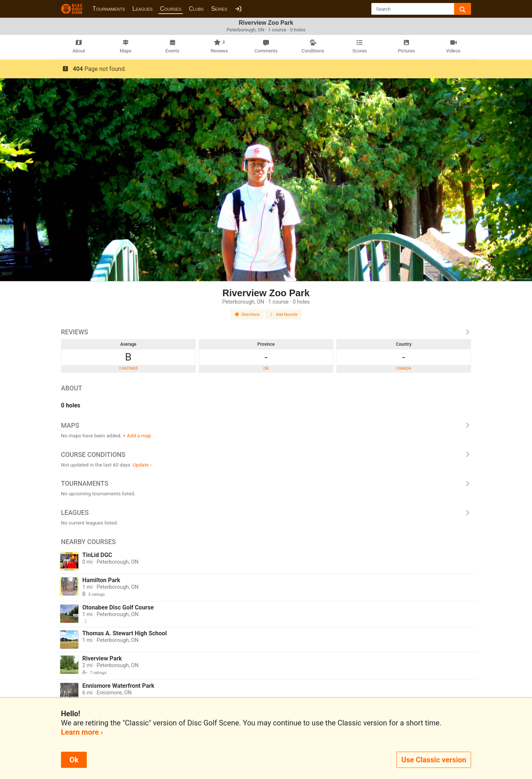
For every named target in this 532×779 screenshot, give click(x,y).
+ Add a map (137, 435)
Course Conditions (266, 455)
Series (219, 9)
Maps (266, 426)
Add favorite (283, 315)
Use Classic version (434, 760)
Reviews (266, 332)
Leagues (142, 9)
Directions (247, 315)
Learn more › (82, 732)
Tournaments (109, 9)
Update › (142, 465)
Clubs (196, 9)
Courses (171, 9)
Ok (74, 760)
